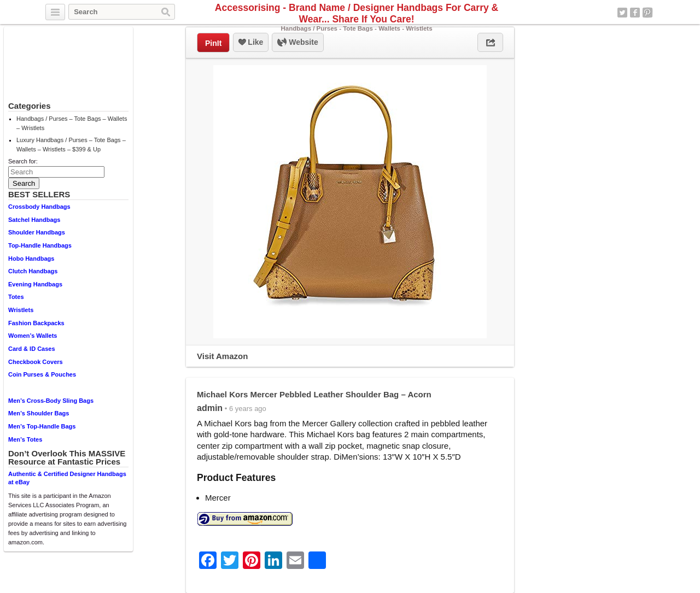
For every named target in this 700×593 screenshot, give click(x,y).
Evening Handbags (35, 284)
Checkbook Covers (36, 362)
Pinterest (647, 13)
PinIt (213, 43)
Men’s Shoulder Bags (39, 413)
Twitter (622, 13)
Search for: (23, 161)
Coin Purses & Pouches (42, 374)
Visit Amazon (222, 356)
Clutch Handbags (33, 271)
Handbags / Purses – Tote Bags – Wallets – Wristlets (72, 123)
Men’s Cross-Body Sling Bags (51, 401)
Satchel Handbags (34, 220)
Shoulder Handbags (37, 232)
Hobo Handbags (31, 259)
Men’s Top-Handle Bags (42, 426)
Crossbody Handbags (39, 207)
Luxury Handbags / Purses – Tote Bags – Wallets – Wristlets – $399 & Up (71, 145)
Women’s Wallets (33, 336)
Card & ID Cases (32, 349)
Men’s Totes (25, 439)
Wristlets (21, 310)
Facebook (635, 13)
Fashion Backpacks (36, 323)
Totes (16, 297)
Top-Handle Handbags (40, 245)
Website (297, 43)
